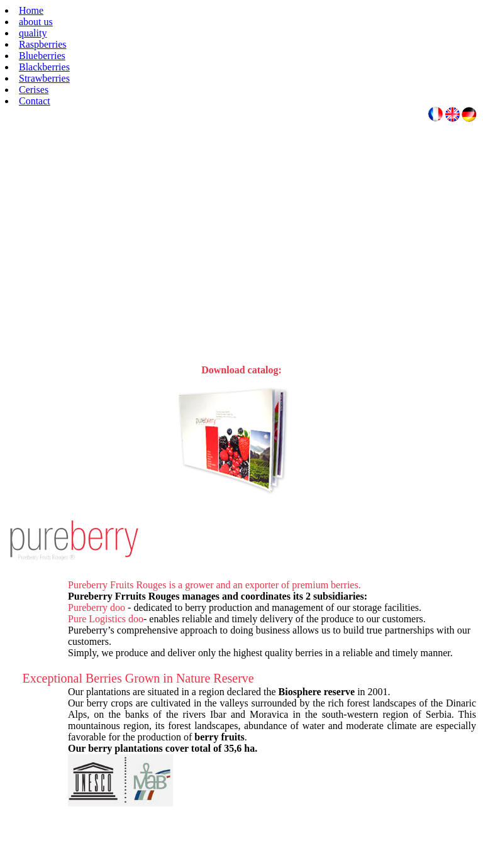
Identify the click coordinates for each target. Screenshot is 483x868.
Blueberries (42, 56)
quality (33, 33)
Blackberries (44, 67)
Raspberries (43, 44)
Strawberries (44, 78)
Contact (35, 101)
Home (31, 10)
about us (36, 22)
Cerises (34, 90)
